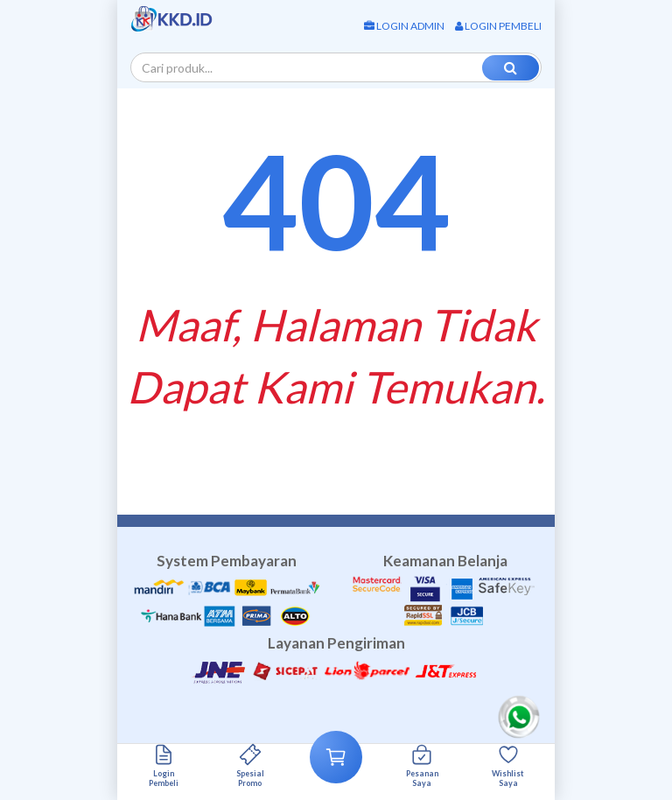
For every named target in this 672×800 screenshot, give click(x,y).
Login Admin (404, 26)
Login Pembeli (498, 26)
